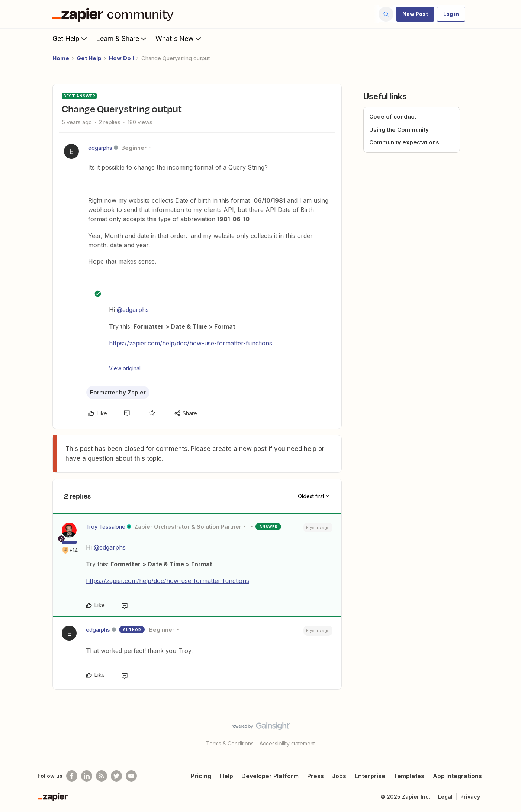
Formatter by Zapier (118, 392)
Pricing (201, 776)
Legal (445, 797)
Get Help (70, 38)
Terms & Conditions (230, 743)
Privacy (470, 797)
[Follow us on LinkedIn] (87, 776)
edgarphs (100, 148)
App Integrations (457, 776)
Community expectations (404, 142)
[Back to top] (506, 732)
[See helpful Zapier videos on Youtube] (131, 776)
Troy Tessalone (106, 527)
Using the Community (399, 130)
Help (226, 776)
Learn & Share (122, 38)
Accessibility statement (287, 743)
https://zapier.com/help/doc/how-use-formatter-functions (191, 343)
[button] (415, 14)
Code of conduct (393, 117)
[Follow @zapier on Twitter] (116, 776)
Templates (409, 776)
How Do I (121, 58)
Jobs (339, 776)
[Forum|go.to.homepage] (115, 14)
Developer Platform (270, 776)
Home (61, 58)
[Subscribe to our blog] (102, 776)
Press (316, 776)
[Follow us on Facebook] (72, 776)
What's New (179, 38)
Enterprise (370, 776)
